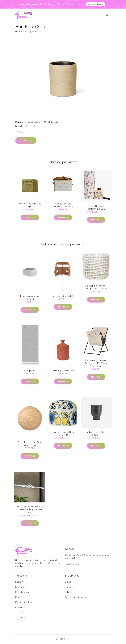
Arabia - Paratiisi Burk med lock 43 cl (63, 434)
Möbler (19, 607)
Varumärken (34, 122)
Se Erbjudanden (96, 4)
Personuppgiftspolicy (75, 597)
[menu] (107, 15)
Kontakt (69, 587)
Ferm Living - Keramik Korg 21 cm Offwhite (96, 287)
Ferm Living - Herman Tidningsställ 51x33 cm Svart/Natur (96, 363)
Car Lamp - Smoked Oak (63, 296)
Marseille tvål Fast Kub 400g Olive (30, 205)
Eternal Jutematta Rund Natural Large (30, 444)
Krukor (19, 597)
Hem (18, 32)
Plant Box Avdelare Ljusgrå (30, 297)
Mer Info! (26, 140)
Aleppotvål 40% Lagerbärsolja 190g (63, 205)
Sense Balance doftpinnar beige (96, 207)
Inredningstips (22, 592)
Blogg (68, 582)
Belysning (20, 587)
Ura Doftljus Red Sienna (63, 371)
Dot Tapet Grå (30, 371)
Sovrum (19, 612)
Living (56, 122)
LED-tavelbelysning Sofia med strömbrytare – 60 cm (30, 509)
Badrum (19, 582)
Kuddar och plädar (24, 602)
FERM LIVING (47, 122)
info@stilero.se (72, 564)
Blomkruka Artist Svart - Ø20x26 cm (96, 434)
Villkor (68, 592)
